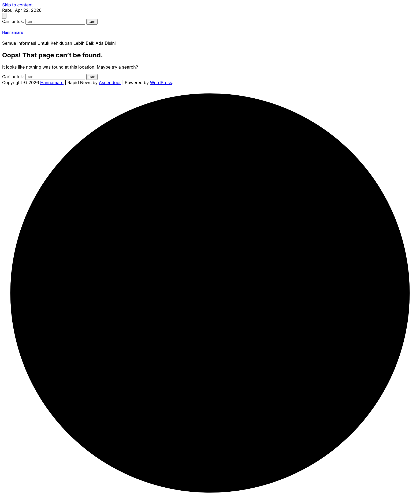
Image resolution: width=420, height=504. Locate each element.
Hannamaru (13, 33)
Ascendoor (110, 83)
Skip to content (17, 5)
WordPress (161, 83)
